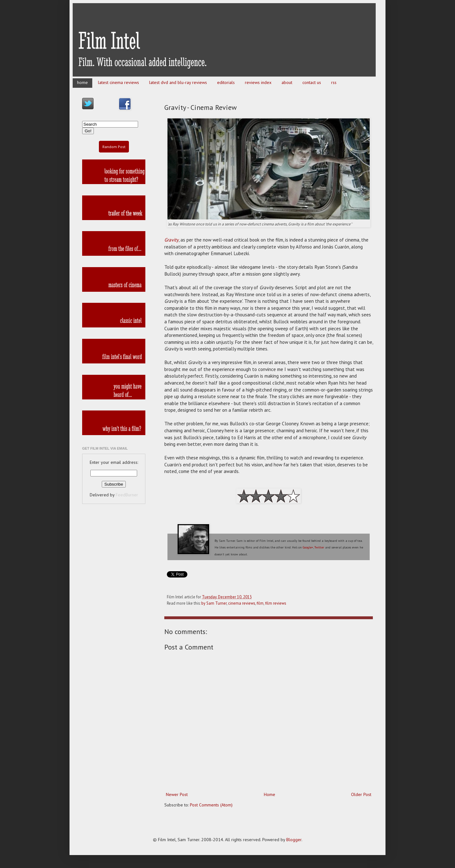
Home (270, 794)
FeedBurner (127, 495)
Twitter (319, 547)
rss (334, 82)
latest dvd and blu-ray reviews (178, 82)
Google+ (308, 547)
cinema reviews (242, 603)
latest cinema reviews (118, 82)
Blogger (294, 840)
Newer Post (177, 794)
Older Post (361, 794)
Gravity (171, 240)
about (287, 82)
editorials (226, 82)
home (82, 82)
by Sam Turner (214, 603)
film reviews (276, 603)
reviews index (258, 82)
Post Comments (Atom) (211, 805)
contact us (312, 82)
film (260, 603)
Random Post (114, 147)
